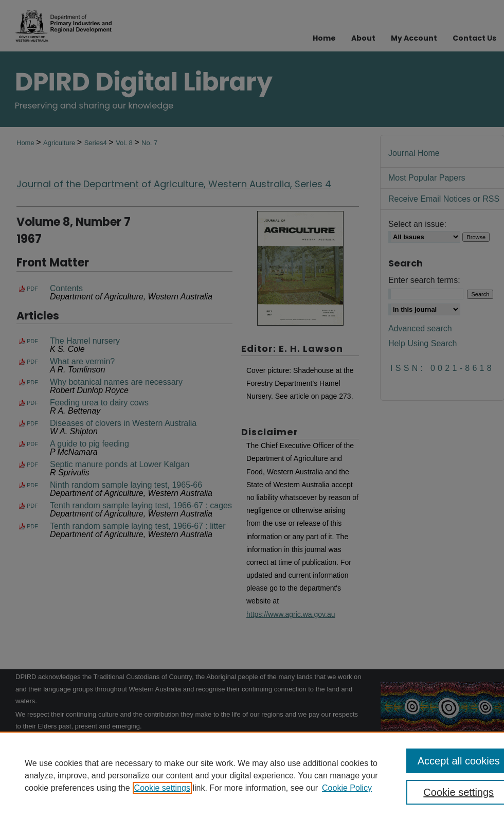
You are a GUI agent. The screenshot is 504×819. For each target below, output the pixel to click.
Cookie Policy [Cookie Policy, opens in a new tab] (347, 788)
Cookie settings (162, 788)
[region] (252, 775)
